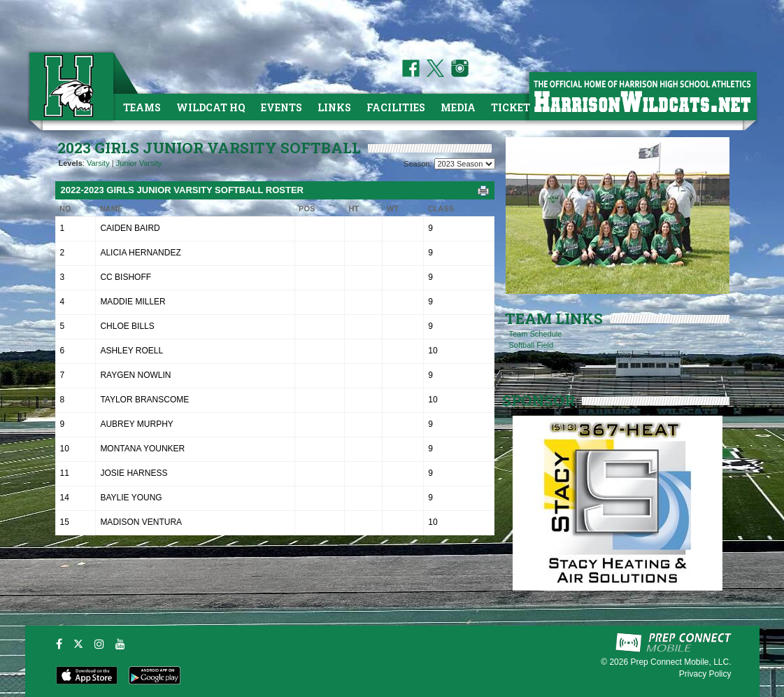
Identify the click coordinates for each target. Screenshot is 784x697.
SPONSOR (539, 400)
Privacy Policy (705, 674)
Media (458, 107)
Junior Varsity (139, 163)
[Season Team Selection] (465, 164)
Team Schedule (536, 334)
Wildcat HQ (211, 107)
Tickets (514, 107)
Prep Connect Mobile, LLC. (680, 662)
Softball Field (532, 345)
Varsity (98, 163)
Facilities (396, 107)
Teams (142, 107)
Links (334, 107)
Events (281, 107)
